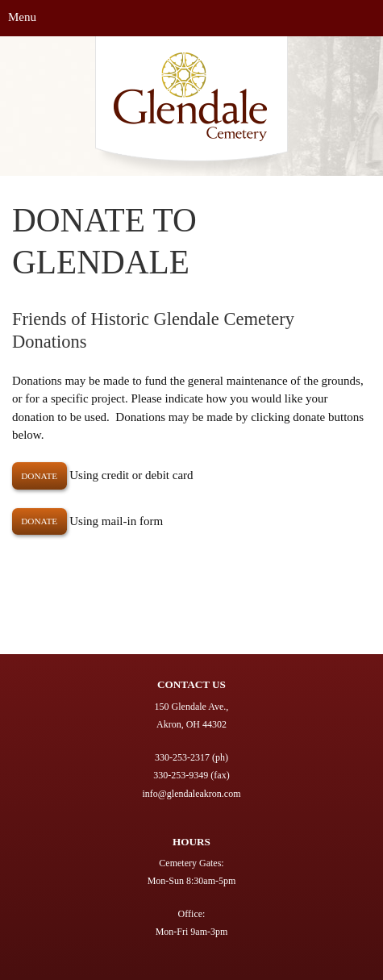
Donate (39, 521)
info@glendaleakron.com (191, 794)
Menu (22, 17)
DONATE (39, 476)
